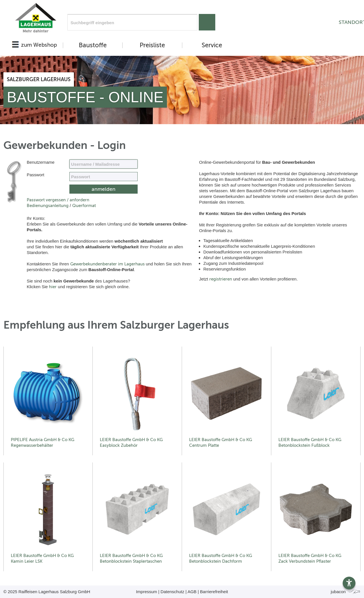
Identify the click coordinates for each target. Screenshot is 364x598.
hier (53, 287)
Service (212, 45)
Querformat (84, 206)
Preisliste (152, 45)
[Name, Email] (104, 164)
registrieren (221, 279)
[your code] (104, 177)
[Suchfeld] (132, 22)
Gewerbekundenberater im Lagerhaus (107, 264)
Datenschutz (172, 592)
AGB (192, 592)
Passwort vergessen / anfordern (58, 200)
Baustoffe (93, 45)
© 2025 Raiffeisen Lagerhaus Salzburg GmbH (47, 592)
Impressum (146, 592)
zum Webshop (39, 45)
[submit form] (104, 189)
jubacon (346, 592)
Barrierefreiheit (214, 592)
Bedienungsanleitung (48, 206)
